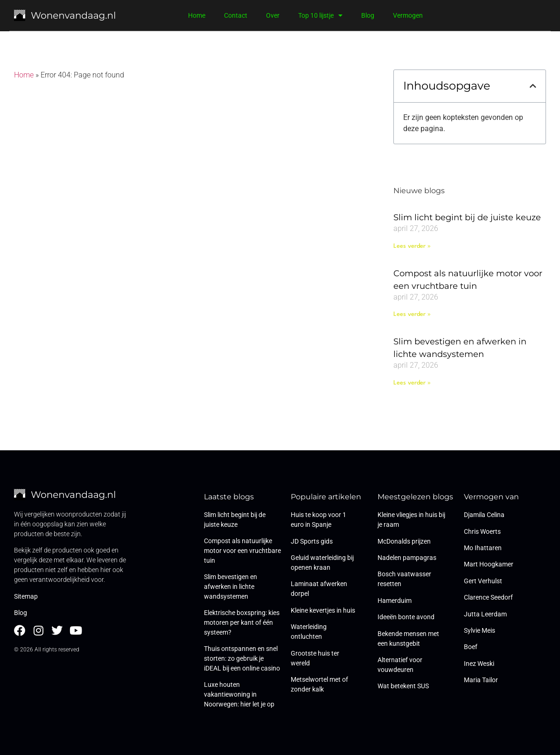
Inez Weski (479, 664)
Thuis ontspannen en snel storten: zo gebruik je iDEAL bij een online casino (242, 658)
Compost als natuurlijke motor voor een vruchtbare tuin (242, 551)
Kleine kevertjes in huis (323, 610)
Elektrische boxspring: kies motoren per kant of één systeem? (242, 622)
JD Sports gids (312, 541)
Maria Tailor (481, 680)
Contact (236, 15)
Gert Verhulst (483, 581)
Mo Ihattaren (483, 548)
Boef (471, 647)
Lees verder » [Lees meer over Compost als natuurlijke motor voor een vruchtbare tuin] (412, 314)
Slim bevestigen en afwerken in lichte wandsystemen (231, 587)
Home (197, 15)
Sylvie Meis (479, 630)
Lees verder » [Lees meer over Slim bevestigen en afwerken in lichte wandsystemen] (412, 383)
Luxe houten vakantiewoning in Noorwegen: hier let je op (239, 694)
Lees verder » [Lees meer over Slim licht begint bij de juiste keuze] (412, 246)
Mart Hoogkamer (489, 564)
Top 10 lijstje (320, 15)
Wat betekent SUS (403, 686)
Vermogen (408, 15)
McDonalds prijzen (404, 541)
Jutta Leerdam (485, 614)
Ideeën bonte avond (406, 617)
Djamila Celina (484, 515)
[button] (533, 86)
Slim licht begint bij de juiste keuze (467, 217)
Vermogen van (491, 497)
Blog (368, 15)
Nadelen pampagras (407, 558)
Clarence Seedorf (488, 597)
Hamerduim (395, 601)
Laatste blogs (229, 497)
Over (273, 15)
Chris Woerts (482, 531)
